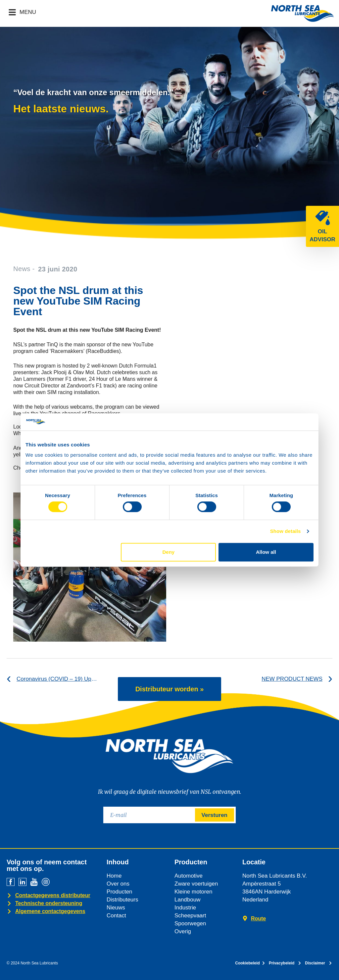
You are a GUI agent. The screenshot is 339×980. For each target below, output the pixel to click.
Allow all (266, 552)
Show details (286, 531)
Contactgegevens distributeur (53, 895)
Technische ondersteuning (49, 903)
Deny (169, 552)
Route (258, 919)
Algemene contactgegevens (50, 911)
